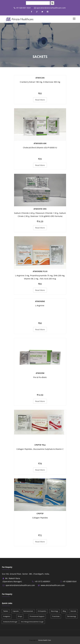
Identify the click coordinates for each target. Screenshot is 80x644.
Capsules (16, 611)
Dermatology (72, 616)
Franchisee (56, 616)
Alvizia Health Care (45, 640)
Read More (40, 100)
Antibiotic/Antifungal (10, 622)
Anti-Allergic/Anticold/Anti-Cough (32, 622)
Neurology (54, 611)
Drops (20, 616)
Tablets (6, 611)
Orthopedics (42, 611)
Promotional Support (37, 616)
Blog (64, 611)
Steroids (73, 611)
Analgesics (7, 616)
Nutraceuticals (28, 611)
